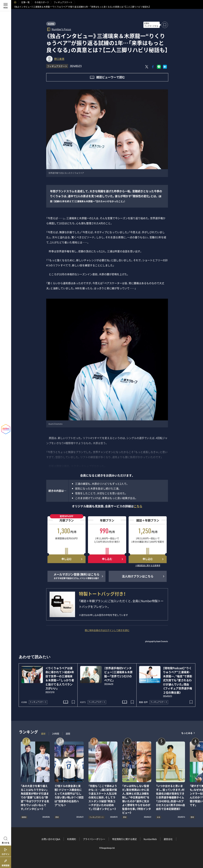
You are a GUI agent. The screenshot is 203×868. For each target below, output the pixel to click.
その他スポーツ (42, 2)
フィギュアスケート (63, 2)
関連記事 (199, 853)
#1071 (83, 702)
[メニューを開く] (6, 6)
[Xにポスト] (147, 67)
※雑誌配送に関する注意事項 (148, 566)
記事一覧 (25, 2)
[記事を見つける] (6, 840)
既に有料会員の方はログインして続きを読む (107, 630)
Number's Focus (61, 29)
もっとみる (187, 733)
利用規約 (72, 839)
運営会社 (168, 839)
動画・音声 (143, 702)
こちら (138, 506)
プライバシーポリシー (94, 839)
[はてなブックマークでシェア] (165, 67)
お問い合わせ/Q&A (51, 839)
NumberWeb (150, 839)
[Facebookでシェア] (153, 67)
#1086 (24, 702)
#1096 (51, 24)
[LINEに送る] (159, 67)
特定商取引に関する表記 (124, 839)
